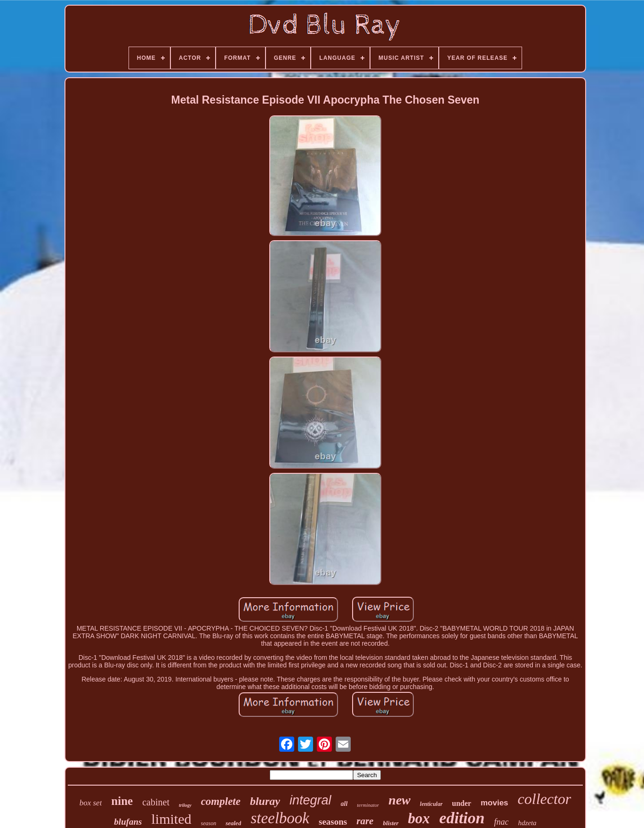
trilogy (185, 805)
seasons (333, 822)
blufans (128, 822)
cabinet (156, 802)
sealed (233, 823)
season (209, 823)
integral (310, 800)
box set (91, 803)
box (419, 818)
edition (462, 818)
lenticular (431, 804)
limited (172, 819)
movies (495, 803)
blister (390, 823)
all (344, 804)
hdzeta (527, 823)
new (399, 800)
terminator (368, 805)
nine (122, 801)
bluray (265, 801)
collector (545, 799)
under (462, 803)
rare (365, 821)
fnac (501, 822)
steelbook (280, 818)
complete (221, 801)
